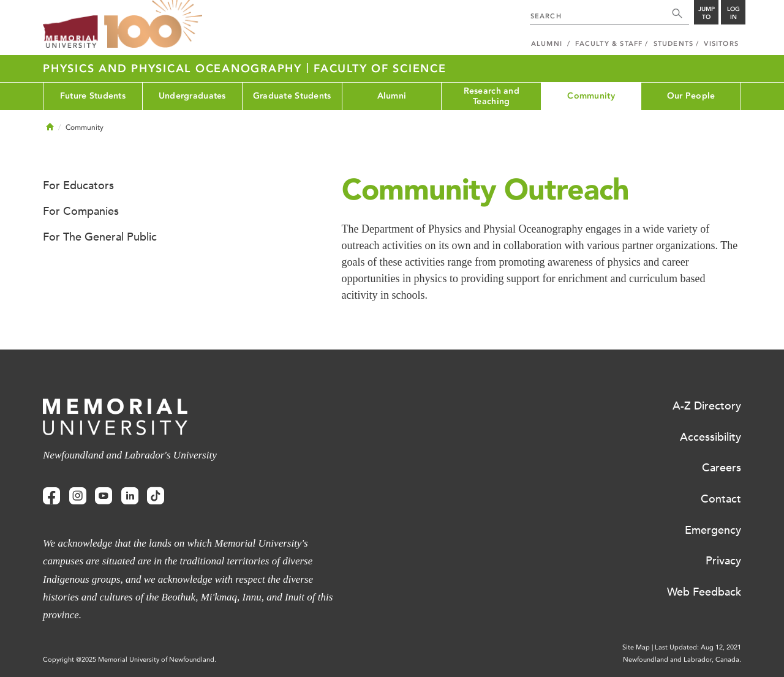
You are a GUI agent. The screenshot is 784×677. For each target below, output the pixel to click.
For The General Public (100, 237)
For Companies (81, 211)
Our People (691, 96)
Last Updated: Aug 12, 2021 (698, 647)
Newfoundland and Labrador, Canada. (682, 660)
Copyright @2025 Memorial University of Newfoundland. (130, 660)
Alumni (392, 96)
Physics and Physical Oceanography (175, 69)
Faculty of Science (380, 69)
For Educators (78, 185)
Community (591, 96)
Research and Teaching (492, 96)
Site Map (636, 647)
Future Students (93, 96)
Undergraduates (192, 96)
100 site (153, 24)
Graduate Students (292, 96)
